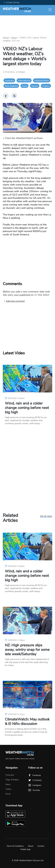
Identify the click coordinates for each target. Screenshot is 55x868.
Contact (41, 846)
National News (42, 81)
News (14, 38)
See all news (46, 516)
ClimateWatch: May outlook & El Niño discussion (27, 722)
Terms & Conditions (15, 846)
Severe (35, 86)
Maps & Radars (12, 780)
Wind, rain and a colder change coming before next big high (27, 408)
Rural (25, 86)
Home (6, 38)
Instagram (35, 785)
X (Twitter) (35, 780)
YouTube (34, 790)
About (31, 846)
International (24, 81)
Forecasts (10, 775)
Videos (9, 789)
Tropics (46, 86)
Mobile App (25, 849)
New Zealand (11, 86)
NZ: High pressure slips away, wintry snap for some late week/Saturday (27, 650)
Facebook (35, 775)
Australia (9, 81)
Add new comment (14, 301)
